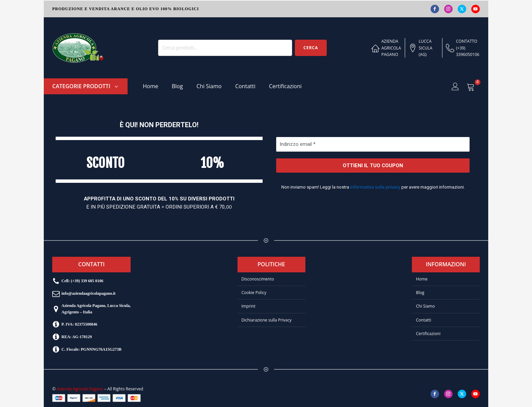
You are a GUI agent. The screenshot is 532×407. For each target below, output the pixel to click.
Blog (177, 86)
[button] (86, 86)
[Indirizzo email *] (373, 144)
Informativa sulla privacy (375, 187)
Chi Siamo (209, 86)
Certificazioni (285, 86)
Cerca (311, 48)
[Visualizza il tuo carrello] (471, 86)
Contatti (245, 86)
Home (150, 86)
